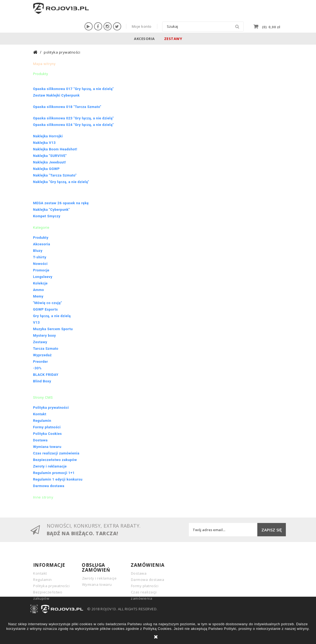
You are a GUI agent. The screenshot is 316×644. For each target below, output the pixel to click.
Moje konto (142, 26)
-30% (37, 368)
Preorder (41, 362)
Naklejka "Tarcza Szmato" (55, 175)
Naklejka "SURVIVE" (50, 156)
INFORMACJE (49, 565)
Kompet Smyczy (47, 216)
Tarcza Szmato (46, 349)
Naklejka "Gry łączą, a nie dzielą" (61, 182)
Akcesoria (144, 39)
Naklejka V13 (44, 143)
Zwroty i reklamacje (50, 466)
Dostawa (40, 440)
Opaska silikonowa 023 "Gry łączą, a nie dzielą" (73, 118)
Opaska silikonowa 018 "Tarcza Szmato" (67, 107)
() (271, 26)
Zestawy (173, 39)
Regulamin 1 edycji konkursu (58, 479)
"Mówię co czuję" (48, 303)
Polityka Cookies (48, 434)
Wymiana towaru (47, 447)
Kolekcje (40, 283)
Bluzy (38, 251)
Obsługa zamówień (96, 567)
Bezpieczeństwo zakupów (55, 460)
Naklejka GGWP (46, 169)
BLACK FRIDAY (46, 375)
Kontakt (40, 414)
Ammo (39, 290)
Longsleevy (43, 277)
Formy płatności (47, 427)
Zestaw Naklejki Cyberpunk (57, 95)
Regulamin (42, 421)
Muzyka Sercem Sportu (53, 329)
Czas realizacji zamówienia (56, 453)
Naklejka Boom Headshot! (55, 149)
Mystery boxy (45, 335)
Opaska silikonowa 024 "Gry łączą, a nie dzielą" (73, 125)
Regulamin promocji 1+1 (54, 473)
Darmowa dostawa (49, 486)
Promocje (41, 270)
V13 (37, 322)
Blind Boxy (42, 381)
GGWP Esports (46, 309)
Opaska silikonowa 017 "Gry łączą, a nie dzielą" (73, 89)
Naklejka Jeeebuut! (50, 162)
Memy (38, 296)
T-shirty (40, 257)
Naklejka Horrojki (48, 136)
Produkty (41, 238)
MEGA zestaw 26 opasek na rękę (61, 203)
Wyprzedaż (43, 355)
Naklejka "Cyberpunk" (51, 210)
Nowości (40, 264)
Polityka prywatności (51, 408)
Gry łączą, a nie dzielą (52, 316)
